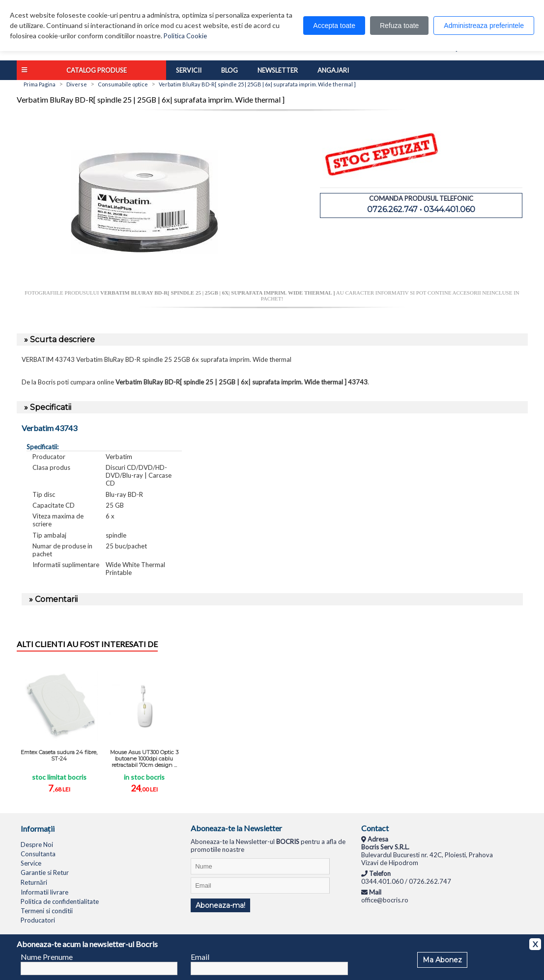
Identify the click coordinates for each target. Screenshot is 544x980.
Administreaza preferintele (484, 26)
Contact (375, 828)
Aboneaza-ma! (220, 905)
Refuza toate (399, 26)
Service (31, 863)
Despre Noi (37, 844)
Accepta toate (334, 26)
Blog (229, 70)
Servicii (189, 70)
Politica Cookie (185, 36)
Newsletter (278, 70)
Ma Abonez (442, 960)
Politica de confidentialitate (60, 901)
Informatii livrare (44, 892)
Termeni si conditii (47, 911)
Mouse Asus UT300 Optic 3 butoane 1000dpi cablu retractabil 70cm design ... (144, 759)
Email (200, 957)
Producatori (38, 920)
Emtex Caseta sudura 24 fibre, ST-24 (59, 755)
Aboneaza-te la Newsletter (236, 828)
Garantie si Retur (45, 872)
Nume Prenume (47, 957)
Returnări (34, 882)
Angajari (333, 70)
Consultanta (38, 854)
